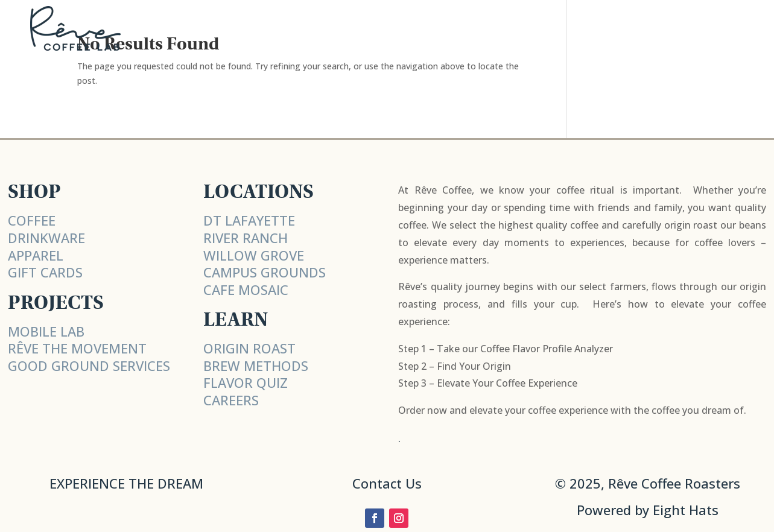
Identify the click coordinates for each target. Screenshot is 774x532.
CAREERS (231, 400)
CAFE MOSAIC (246, 290)
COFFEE (32, 220)
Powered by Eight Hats (648, 510)
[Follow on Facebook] (375, 518)
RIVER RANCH (246, 238)
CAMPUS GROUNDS (265, 272)
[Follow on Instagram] (399, 518)
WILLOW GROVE (254, 255)
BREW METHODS (256, 366)
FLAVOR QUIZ (246, 382)
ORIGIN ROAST (249, 348)
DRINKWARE (46, 238)
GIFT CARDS (45, 272)
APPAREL (36, 255)
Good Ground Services (89, 366)
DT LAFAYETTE (249, 220)
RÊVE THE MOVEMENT (77, 348)
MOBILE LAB (46, 331)
